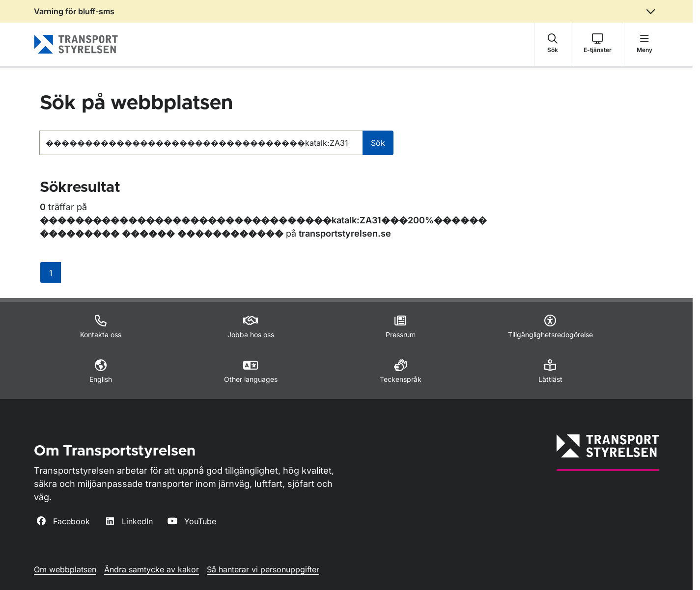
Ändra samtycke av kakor (152, 569)
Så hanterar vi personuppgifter (263, 569)
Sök (378, 143)
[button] (553, 44)
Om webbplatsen (65, 569)
